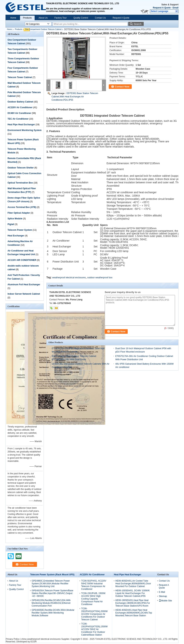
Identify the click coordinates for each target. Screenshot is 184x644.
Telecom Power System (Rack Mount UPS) (52, 575)
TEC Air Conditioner (18, 119)
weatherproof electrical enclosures (69, 278)
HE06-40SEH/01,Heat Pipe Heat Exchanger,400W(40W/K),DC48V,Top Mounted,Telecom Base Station (134, 613)
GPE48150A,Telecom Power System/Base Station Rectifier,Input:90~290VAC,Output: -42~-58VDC (52, 593)
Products (27, 18)
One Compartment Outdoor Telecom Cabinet (43, 29)
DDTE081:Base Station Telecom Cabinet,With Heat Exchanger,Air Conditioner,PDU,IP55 (75, 97)
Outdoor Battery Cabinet (20, 102)
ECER (34, 642)
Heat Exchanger (16, 236)
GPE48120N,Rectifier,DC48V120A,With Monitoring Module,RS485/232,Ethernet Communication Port (51, 603)
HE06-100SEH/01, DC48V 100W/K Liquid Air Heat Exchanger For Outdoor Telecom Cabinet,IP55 (133, 593)
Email (176, 8)
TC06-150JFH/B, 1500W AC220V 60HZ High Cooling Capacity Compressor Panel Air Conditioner (93, 599)
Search (138, 24)
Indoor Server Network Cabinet (24, 294)
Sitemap (163, 596)
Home (13, 18)
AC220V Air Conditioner (20, 107)
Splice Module (15, 219)
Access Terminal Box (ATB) (22, 207)
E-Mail (162, 592)
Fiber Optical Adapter (19, 213)
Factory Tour (61, 18)
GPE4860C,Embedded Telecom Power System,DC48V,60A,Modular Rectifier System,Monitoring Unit (51, 584)
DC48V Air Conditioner (19, 113)
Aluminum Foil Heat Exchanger (24, 285)
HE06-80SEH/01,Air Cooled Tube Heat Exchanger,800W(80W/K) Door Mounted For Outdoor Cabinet (133, 584)
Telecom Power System (20, 230)
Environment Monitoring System (25, 130)
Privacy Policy (13, 639)
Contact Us (100, 18)
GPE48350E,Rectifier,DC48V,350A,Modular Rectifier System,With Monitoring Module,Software (53, 613)
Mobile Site (165, 601)
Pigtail (11, 224)
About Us (43, 18)
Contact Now (122, 87)
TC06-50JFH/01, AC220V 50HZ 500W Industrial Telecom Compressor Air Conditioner (94, 585)
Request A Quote (162, 8)
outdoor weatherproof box (100, 278)
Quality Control (81, 18)
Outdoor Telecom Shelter (21, 168)
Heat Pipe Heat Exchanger (21, 125)
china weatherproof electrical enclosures (41, 639)
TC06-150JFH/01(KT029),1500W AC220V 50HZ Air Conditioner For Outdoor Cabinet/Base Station (94, 629)
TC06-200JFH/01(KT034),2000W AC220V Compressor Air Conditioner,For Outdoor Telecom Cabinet (94, 614)
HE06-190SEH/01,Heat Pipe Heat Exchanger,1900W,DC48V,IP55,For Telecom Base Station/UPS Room (133, 603)
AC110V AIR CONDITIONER (22, 260)
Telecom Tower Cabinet (20, 77)
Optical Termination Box (20, 183)
